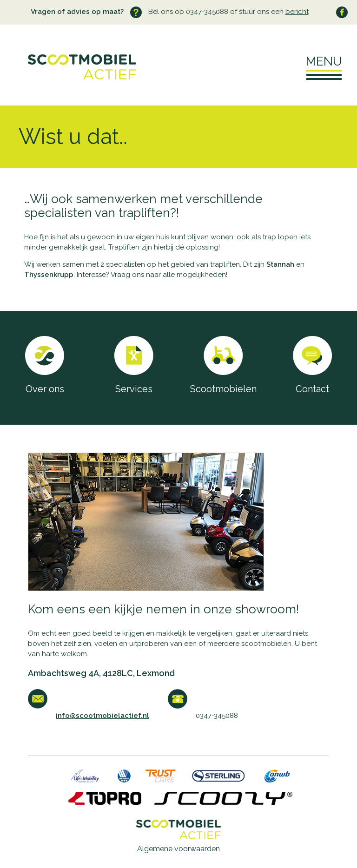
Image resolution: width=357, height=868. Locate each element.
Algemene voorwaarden (178, 849)
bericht (297, 12)
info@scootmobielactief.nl (102, 716)
